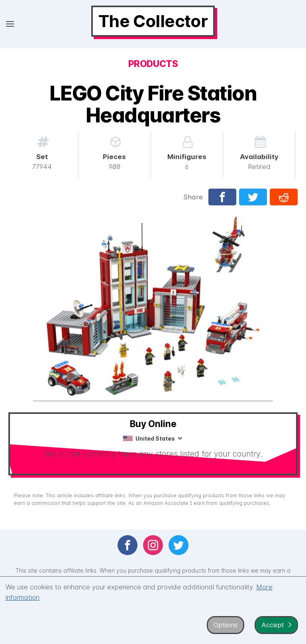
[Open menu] (10, 24)
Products (153, 64)
